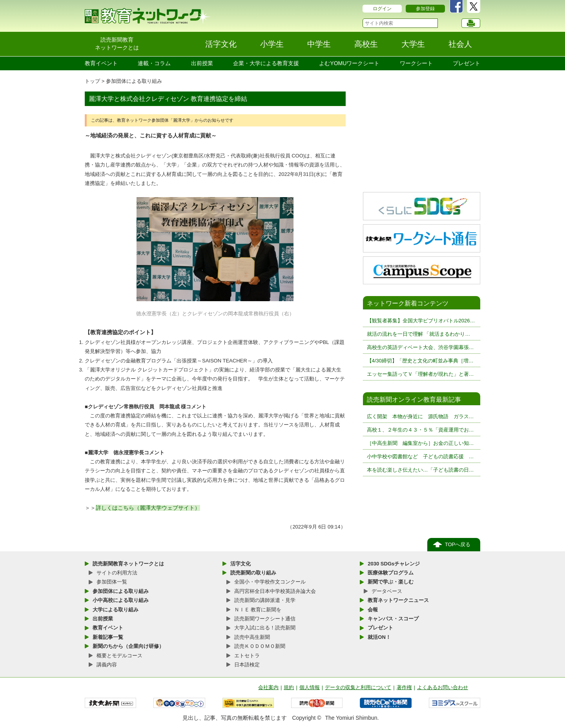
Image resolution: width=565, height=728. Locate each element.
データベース (387, 591)
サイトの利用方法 (117, 573)
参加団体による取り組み (134, 81)
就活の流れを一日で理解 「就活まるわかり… (419, 334)
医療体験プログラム (391, 573)
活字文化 (241, 564)
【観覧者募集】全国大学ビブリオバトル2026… (421, 321)
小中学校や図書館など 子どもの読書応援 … (420, 456)
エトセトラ (247, 656)
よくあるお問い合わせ (443, 687)
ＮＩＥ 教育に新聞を (258, 610)
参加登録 (425, 9)
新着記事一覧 (108, 637)
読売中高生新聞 (252, 637)
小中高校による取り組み (121, 600)
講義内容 (107, 665)
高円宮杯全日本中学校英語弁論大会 (275, 591)
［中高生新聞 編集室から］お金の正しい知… (420, 443)
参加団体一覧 (112, 582)
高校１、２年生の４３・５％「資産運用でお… (420, 430)
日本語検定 (247, 665)
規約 (289, 687)
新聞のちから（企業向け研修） (128, 646)
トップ (92, 81)
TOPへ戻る (458, 544)
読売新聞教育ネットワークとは (128, 564)
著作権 (404, 687)
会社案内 (268, 687)
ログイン (382, 9)
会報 (373, 610)
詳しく (104, 508)
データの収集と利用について (358, 687)
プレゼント (467, 63)
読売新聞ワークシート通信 (265, 619)
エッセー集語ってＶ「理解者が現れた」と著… (420, 374)
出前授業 (202, 63)
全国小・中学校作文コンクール (270, 582)
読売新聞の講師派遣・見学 (265, 600)
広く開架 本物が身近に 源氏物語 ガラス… (420, 416)
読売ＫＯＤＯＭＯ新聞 (260, 646)
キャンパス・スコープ (393, 619)
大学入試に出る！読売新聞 (265, 628)
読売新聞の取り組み (253, 573)
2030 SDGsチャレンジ (394, 564)
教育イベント (101, 63)
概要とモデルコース (119, 656)
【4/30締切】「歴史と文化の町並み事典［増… (420, 361)
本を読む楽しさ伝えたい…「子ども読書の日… (420, 470)
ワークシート (416, 63)
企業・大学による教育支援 (266, 63)
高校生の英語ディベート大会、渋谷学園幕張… (420, 347)
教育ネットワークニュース (398, 600)
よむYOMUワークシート (349, 63)
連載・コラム (154, 63)
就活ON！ (379, 637)
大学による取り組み (116, 610)
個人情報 (310, 687)
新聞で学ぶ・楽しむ (391, 582)
